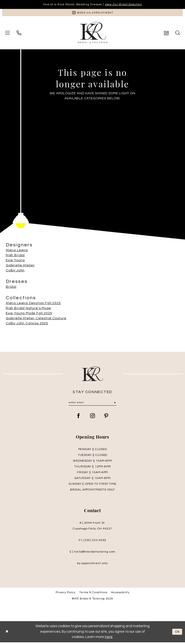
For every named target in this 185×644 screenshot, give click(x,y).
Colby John (15, 272)
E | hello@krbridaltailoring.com (93, 553)
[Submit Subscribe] (115, 404)
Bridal (11, 288)
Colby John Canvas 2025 (27, 325)
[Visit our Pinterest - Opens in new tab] (106, 418)
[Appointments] (92, 13)
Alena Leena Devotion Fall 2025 (33, 304)
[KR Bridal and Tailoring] (93, 34)
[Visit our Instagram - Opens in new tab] (93, 418)
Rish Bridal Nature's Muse (28, 309)
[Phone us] (19, 34)
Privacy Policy (66, 594)
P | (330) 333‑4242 (92, 542)
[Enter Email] (92, 404)
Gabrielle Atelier (20, 267)
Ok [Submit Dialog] (177, 633)
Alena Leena (17, 251)
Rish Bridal (15, 256)
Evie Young (15, 261)
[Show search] (178, 34)
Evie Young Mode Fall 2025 (29, 314)
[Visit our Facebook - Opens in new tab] (79, 418)
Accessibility (120, 594)
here (109, 639)
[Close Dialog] (7, 633)
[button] (7, 34)
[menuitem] (7, 34)
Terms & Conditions (93, 594)
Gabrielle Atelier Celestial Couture (36, 319)
